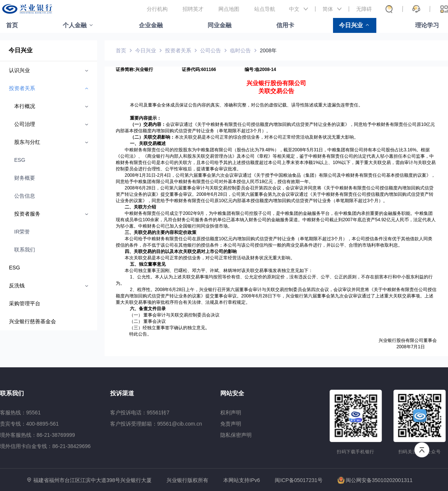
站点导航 (265, 9)
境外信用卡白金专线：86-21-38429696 (45, 446)
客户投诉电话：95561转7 (140, 413)
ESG (20, 160)
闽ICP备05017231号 (299, 480)
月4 (163, 175)
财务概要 (25, 178)
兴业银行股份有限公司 (276, 83)
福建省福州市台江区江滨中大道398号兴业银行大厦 (92, 480)
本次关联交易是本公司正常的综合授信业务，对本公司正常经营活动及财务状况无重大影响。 (267, 137)
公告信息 (25, 196)
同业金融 (220, 25)
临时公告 (240, 50)
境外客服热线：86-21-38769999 (38, 435)
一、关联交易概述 (148, 143)
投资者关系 (178, 50)
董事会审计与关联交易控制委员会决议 (181, 315)
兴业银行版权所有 (187, 480)
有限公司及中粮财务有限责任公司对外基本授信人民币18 (208, 182)
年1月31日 (145, 175)
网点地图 (229, 9)
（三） (136, 328)
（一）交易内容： (148, 124)
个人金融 (75, 25)
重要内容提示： (146, 118)
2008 (130, 175)
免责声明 (231, 424)
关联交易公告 (276, 91)
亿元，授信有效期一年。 (289, 182)
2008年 (268, 50)
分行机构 (157, 9)
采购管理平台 (25, 303)
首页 (12, 25)
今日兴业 (351, 25)
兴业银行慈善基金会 (32, 321)
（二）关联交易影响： (152, 137)
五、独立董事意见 (148, 264)
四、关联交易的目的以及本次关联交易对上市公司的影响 (181, 251)
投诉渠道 (122, 393)
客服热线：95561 (20, 413)
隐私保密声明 (236, 435)
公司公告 (211, 50)
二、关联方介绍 (140, 207)
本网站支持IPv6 (242, 480)
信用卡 (285, 25)
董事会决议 (155, 321)
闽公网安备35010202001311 (375, 480)
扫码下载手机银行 (356, 452)
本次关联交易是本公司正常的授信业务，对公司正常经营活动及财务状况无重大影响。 (210, 258)
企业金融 (151, 25)
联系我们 (25, 250)
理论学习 (427, 25)
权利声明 (231, 413)
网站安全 (232, 393)
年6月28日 (145, 188)
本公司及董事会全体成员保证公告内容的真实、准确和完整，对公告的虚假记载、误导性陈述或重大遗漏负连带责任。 (246, 105)
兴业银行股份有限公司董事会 (408, 340)
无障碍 (364, 9)
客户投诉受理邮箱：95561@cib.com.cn (156, 424)
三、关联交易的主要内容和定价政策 (161, 232)
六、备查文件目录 (148, 309)
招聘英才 (193, 9)
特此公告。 (140, 334)
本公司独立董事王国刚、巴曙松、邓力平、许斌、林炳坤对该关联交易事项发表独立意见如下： (219, 271)
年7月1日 (416, 347)
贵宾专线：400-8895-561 (29, 424)
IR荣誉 (22, 232)
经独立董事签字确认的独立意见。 (176, 328)
